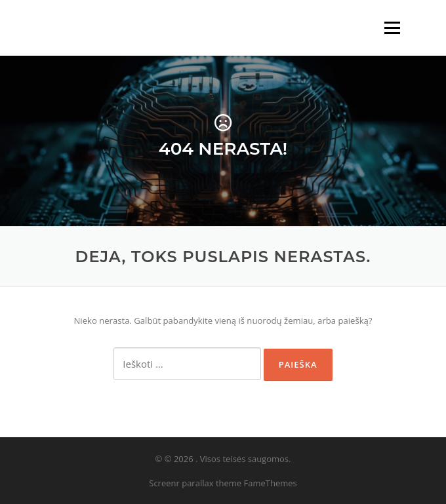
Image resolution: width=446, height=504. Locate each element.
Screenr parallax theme (195, 483)
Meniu (392, 28)
